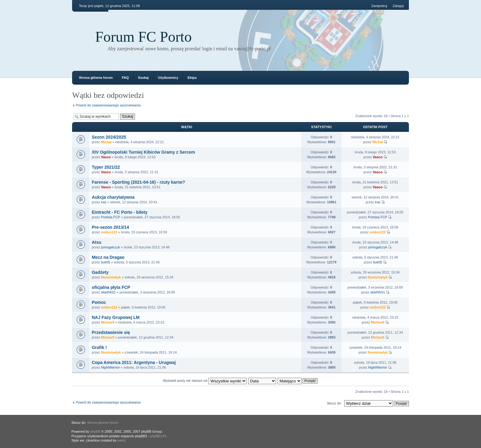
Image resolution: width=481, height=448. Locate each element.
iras (104, 202)
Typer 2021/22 (106, 167)
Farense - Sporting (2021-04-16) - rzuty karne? (138, 182)
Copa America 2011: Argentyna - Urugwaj (134, 362)
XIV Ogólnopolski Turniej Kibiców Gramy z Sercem (143, 152)
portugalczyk (110, 247)
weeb (121, 440)
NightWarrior (110, 367)
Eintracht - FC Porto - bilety (119, 212)
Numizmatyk (111, 277)
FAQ (125, 78)
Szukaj (143, 78)
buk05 (106, 262)
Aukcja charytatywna (113, 197)
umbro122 (109, 232)
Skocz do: (334, 403)
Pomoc (99, 302)
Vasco (106, 157)
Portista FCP (110, 217)
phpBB (95, 431)
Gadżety (100, 272)
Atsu (96, 242)
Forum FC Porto (143, 37)
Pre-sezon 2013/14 (110, 227)
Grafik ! (99, 347)
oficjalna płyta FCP (111, 287)
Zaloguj (398, 6)
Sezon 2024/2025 (109, 137)
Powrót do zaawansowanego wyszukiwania (108, 105)
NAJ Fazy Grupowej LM (116, 317)
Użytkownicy (168, 78)
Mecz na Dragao (108, 257)
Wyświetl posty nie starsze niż (205, 381)
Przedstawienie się (111, 332)
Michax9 (108, 322)
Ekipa (192, 78)
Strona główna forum (96, 78)
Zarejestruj (379, 6)
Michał (106, 142)
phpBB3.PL (159, 436)
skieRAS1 (108, 292)
